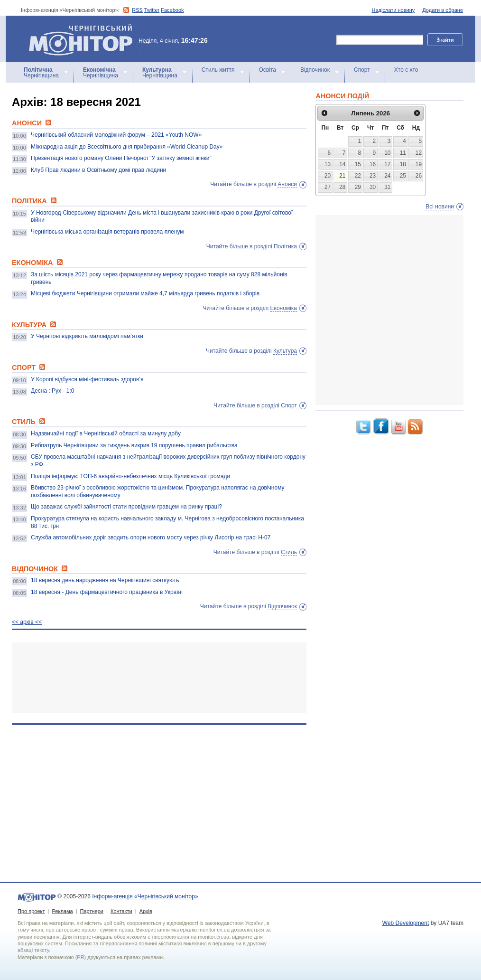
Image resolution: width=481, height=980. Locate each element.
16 (373, 164)
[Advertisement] (159, 678)
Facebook (172, 10)
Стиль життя (218, 70)
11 (403, 153)
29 (358, 187)
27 (328, 187)
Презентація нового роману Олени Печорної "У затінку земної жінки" (121, 158)
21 (342, 176)
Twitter (152, 10)
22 (358, 176)
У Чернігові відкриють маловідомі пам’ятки (87, 336)
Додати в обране (443, 10)
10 (387, 153)
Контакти (121, 911)
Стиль (289, 552)
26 (419, 176)
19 (419, 164)
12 (419, 153)
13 (328, 164)
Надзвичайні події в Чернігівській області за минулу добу (106, 433)
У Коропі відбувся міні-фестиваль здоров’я (87, 379)
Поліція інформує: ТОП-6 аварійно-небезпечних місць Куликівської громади (130, 476)
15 (358, 164)
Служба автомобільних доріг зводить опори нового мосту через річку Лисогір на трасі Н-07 (151, 537)
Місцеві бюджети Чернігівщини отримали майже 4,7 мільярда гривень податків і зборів (145, 293)
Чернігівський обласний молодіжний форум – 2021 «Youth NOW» (116, 135)
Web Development (406, 923)
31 (387, 187)
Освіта (268, 70)
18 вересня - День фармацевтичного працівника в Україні (107, 592)
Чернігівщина (41, 73)
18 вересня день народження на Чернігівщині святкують (105, 580)
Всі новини (440, 207)
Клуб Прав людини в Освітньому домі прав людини (98, 170)
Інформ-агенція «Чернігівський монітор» (84, 39)
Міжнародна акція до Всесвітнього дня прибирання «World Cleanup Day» (127, 147)
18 (403, 164)
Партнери (92, 911)
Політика (285, 246)
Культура (285, 351)
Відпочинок (315, 70)
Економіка (284, 308)
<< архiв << (27, 622)
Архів (146, 911)
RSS (137, 10)
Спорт (362, 70)
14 (342, 164)
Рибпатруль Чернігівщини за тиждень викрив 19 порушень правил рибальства (134, 445)
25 (403, 176)
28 (342, 187)
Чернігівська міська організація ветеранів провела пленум (107, 232)
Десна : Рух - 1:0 (52, 391)
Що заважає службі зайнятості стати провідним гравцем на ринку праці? (126, 507)
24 (387, 176)
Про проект (31, 911)
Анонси (287, 184)
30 (373, 187)
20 (328, 176)
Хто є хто (406, 70)
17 (387, 164)
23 (373, 176)
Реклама (62, 911)
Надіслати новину (393, 10)
